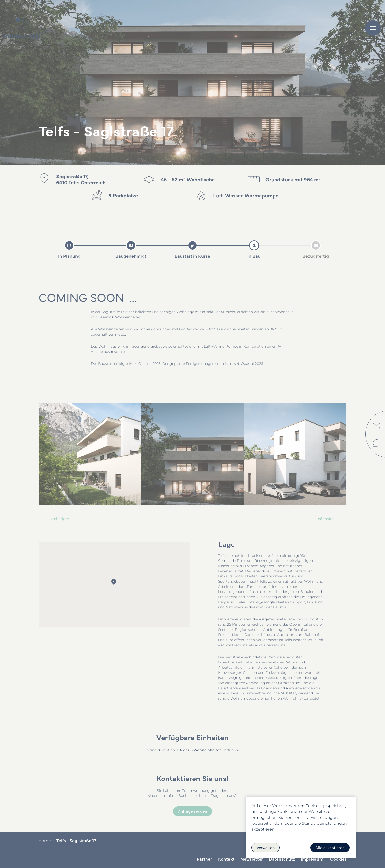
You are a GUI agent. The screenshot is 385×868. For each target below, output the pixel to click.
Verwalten (266, 847)
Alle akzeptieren (330, 847)
